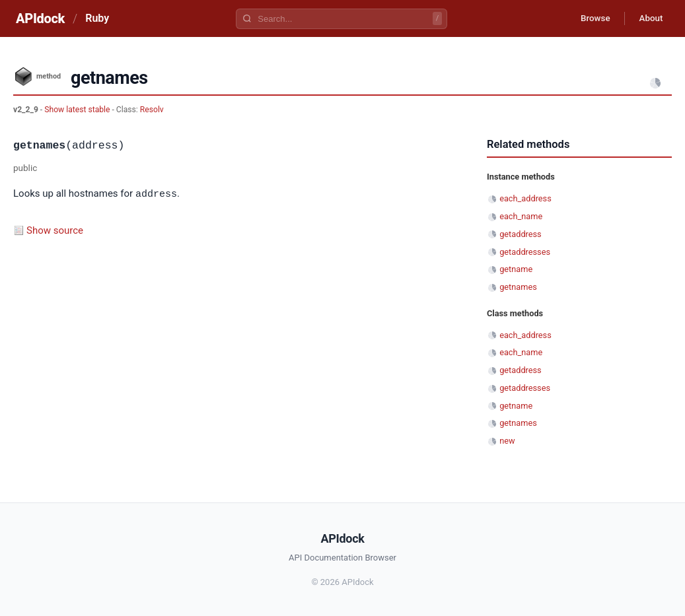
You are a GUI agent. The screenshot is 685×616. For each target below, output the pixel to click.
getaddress (521, 234)
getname (516, 269)
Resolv (152, 110)
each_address (525, 198)
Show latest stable (78, 110)
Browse (589, 18)
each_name (521, 216)
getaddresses (525, 252)
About (649, 18)
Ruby (97, 18)
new (507, 441)
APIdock (40, 18)
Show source (55, 230)
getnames (518, 287)
